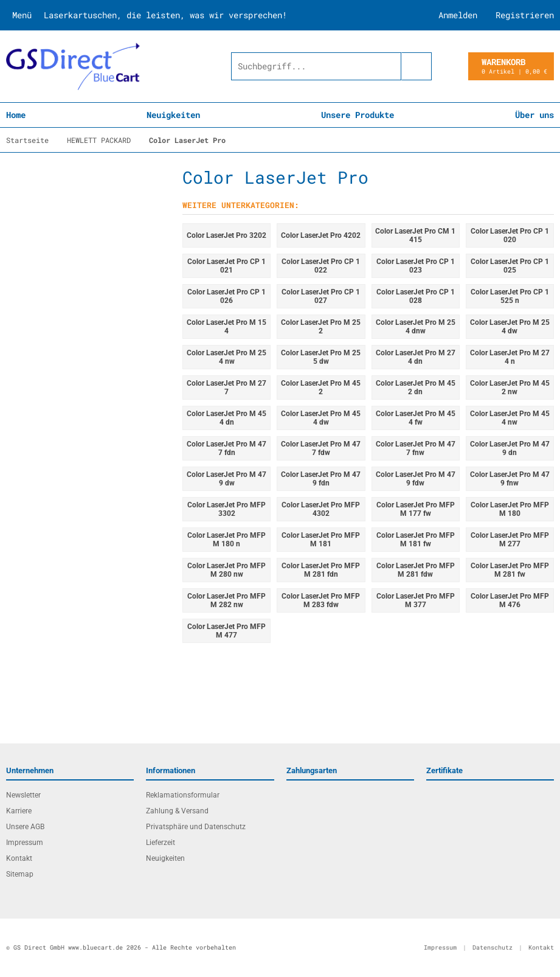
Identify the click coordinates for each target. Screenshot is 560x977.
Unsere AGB (25, 827)
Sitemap (20, 874)
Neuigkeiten (173, 115)
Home (16, 115)
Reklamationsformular (183, 795)
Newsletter (23, 795)
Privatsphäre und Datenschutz (196, 827)
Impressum (25, 843)
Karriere (19, 811)
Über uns (534, 115)
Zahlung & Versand (177, 811)
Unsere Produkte (358, 115)
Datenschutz (493, 947)
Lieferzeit (161, 843)
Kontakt (19, 858)
